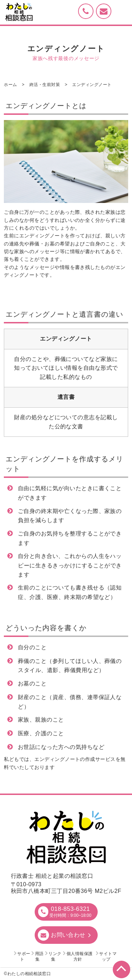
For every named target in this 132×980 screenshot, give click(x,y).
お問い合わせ (68, 935)
